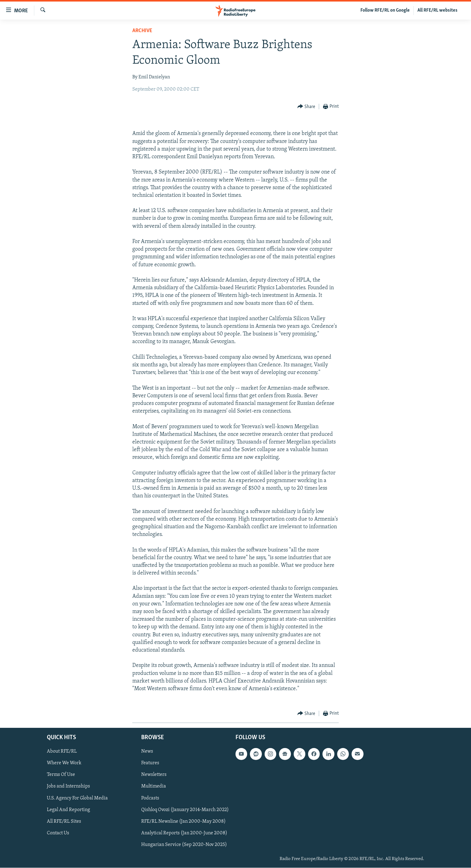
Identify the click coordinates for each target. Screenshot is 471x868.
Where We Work (64, 763)
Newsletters (154, 775)
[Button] (306, 107)
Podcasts (150, 798)
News (147, 752)
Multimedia (154, 787)
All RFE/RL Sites (64, 821)
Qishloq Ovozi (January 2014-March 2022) (185, 810)
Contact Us (58, 833)
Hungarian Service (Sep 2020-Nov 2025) (184, 845)
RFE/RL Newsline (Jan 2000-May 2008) (183, 821)
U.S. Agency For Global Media (77, 798)
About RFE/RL (62, 752)
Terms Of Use (61, 775)
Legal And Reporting (68, 810)
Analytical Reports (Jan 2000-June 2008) (184, 833)
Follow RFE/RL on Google (385, 10)
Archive (142, 31)
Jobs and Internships (68, 787)
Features (150, 763)
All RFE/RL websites (437, 10)
